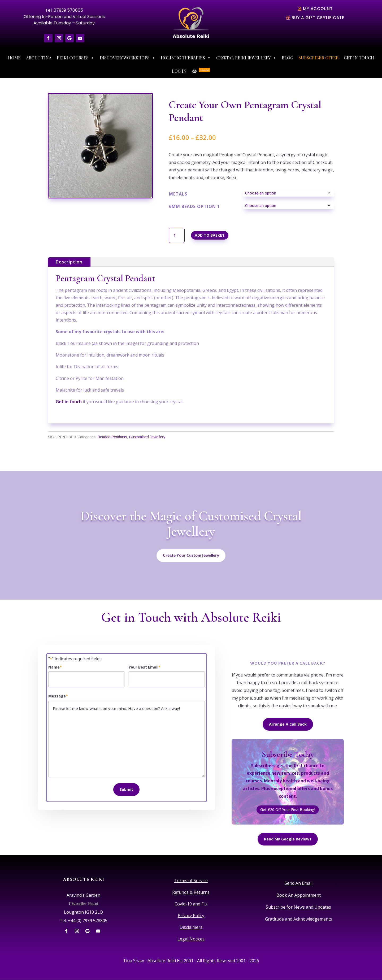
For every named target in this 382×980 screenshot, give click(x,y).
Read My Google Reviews (288, 839)
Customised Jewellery (147, 437)
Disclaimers (191, 927)
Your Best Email (145, 667)
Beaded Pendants (112, 437)
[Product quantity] (177, 235)
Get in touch (69, 402)
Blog (287, 58)
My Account (318, 9)
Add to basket (210, 235)
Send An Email (299, 883)
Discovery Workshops (128, 58)
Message (58, 696)
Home (14, 58)
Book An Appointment (299, 895)
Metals (178, 194)
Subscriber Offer (318, 58)
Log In (179, 71)
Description (69, 262)
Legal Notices (191, 939)
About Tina (39, 58)
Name (55, 667)
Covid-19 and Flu (191, 904)
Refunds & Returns (191, 892)
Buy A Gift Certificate (318, 18)
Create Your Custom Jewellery (191, 555)
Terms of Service (191, 881)
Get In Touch (359, 58)
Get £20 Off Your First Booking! (288, 810)
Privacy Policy (191, 916)
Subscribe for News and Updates (298, 907)
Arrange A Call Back (288, 724)
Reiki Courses (76, 58)
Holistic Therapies (186, 58)
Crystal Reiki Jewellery (246, 58)
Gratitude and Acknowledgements (299, 919)
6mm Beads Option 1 (194, 206)
